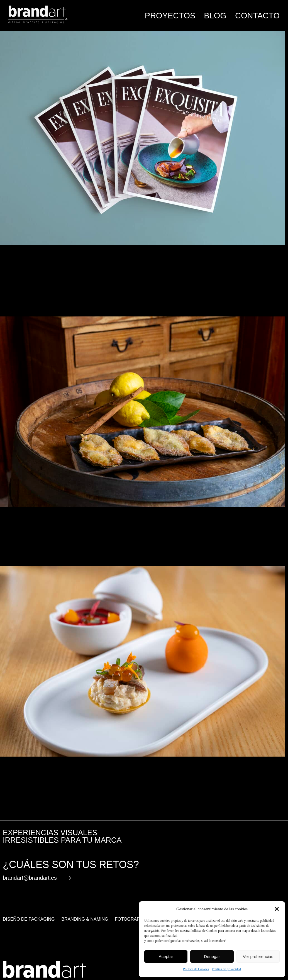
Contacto (257, 16)
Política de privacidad (226, 969)
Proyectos (170, 16)
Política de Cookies (196, 969)
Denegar (212, 956)
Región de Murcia (95, 805)
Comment (36, 290)
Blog (215, 16)
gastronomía (63, 805)
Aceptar (166, 956)
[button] (277, 909)
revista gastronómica (135, 805)
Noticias (43, 790)
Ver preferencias (258, 956)
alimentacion (37, 805)
